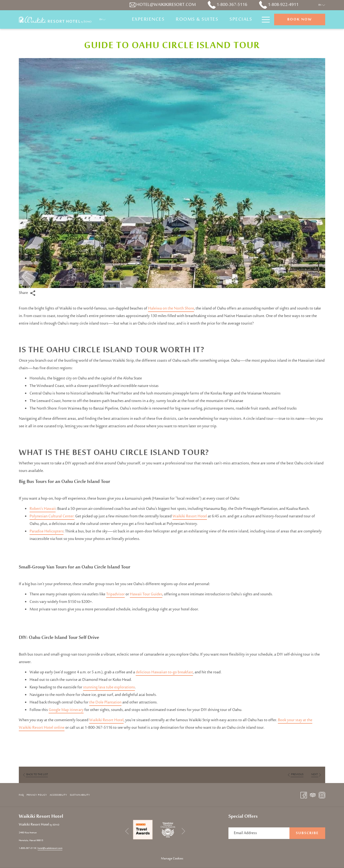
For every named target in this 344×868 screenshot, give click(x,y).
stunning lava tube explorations (109, 687)
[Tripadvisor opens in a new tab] (313, 795)
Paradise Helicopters (46, 531)
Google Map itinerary (66, 710)
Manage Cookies (172, 859)
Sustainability (80, 795)
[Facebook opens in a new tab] (304, 795)
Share (27, 293)
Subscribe (307, 833)
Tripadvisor (115, 594)
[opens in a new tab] (143, 830)
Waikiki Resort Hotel (190, 516)
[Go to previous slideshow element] (127, 831)
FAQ (21, 795)
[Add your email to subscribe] (259, 833)
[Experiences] (148, 19)
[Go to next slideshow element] (183, 831)
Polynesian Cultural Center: (52, 516)
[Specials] (241, 19)
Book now (300, 20)
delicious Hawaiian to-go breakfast (164, 672)
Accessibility (58, 795)
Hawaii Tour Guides (146, 594)
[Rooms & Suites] (197, 19)
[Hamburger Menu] (264, 19)
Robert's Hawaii (43, 509)
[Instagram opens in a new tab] (322, 795)
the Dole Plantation (105, 702)
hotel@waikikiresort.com (50, 848)
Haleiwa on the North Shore (171, 309)
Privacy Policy (37, 795)
